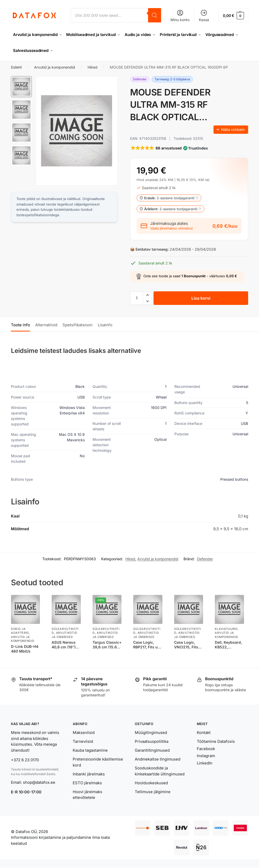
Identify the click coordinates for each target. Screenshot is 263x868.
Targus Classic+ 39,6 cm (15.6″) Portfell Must (107, 644)
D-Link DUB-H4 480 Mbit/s (25, 649)
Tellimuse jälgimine (153, 791)
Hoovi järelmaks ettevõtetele (87, 794)
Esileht (16, 67)
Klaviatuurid (226, 629)
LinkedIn (205, 763)
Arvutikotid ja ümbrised (64, 635)
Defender (205, 559)
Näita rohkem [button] (233, 129)
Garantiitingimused (152, 750)
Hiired (93, 67)
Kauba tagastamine (90, 750)
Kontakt (204, 732)
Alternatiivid (46, 325)
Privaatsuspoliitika (152, 741)
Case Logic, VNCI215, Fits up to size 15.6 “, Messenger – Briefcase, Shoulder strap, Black (188, 644)
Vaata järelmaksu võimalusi (172, 228)
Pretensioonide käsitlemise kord (98, 762)
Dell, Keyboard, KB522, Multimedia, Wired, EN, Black (228, 644)
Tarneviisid (83, 741)
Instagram (206, 755)
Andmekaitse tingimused (158, 759)
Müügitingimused (151, 732)
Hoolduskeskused (151, 783)
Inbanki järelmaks (89, 774)
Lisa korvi (201, 298)
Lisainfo (105, 325)
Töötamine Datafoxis (216, 741)
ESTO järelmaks (87, 783)
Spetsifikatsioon (78, 325)
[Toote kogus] (137, 298)
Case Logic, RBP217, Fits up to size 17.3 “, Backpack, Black (148, 644)
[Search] (155, 15)
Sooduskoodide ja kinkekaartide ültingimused (160, 771)
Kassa (204, 16)
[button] (233, 15)
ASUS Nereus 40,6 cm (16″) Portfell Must (64, 644)
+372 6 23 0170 (25, 760)
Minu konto (180, 16)
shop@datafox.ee (40, 782)
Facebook (206, 748)
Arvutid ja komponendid (55, 67)
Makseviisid (84, 732)
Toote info (20, 325)
